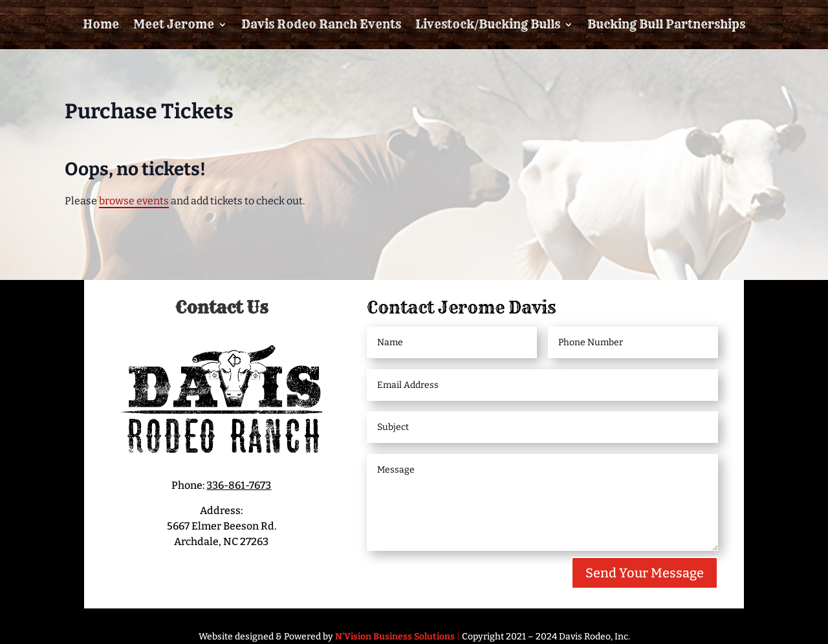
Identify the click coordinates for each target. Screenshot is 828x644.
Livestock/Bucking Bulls (488, 24)
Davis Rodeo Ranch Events (321, 24)
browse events (134, 201)
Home (101, 24)
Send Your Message (645, 573)
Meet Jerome (174, 24)
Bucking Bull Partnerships (666, 24)
